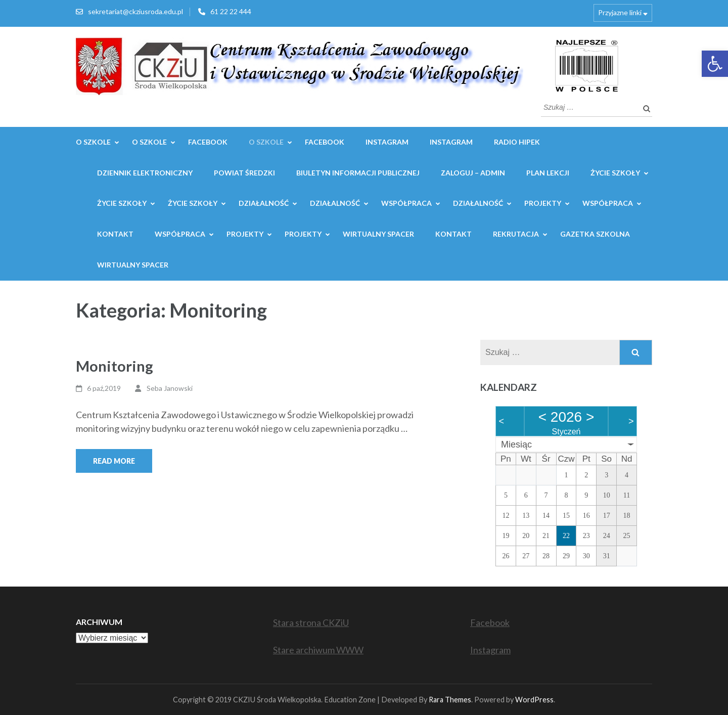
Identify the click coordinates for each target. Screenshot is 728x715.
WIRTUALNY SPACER (378, 234)
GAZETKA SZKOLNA (595, 234)
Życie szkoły (615, 173)
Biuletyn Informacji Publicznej (358, 173)
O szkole (266, 142)
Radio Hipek (517, 142)
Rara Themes (450, 700)
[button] (715, 64)
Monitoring (115, 366)
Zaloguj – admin (473, 173)
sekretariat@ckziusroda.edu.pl (135, 11)
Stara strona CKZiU (311, 622)
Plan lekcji (548, 173)
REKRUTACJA (516, 234)
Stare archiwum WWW (318, 650)
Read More (114, 461)
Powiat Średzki (244, 173)
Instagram (387, 142)
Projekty (543, 203)
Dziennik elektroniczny (145, 173)
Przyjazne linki (620, 12)
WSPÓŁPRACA (406, 203)
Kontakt (115, 234)
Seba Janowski (170, 388)
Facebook (208, 142)
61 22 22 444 (231, 11)
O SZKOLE (93, 142)
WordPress (534, 700)
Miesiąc (516, 444)
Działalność (264, 203)
